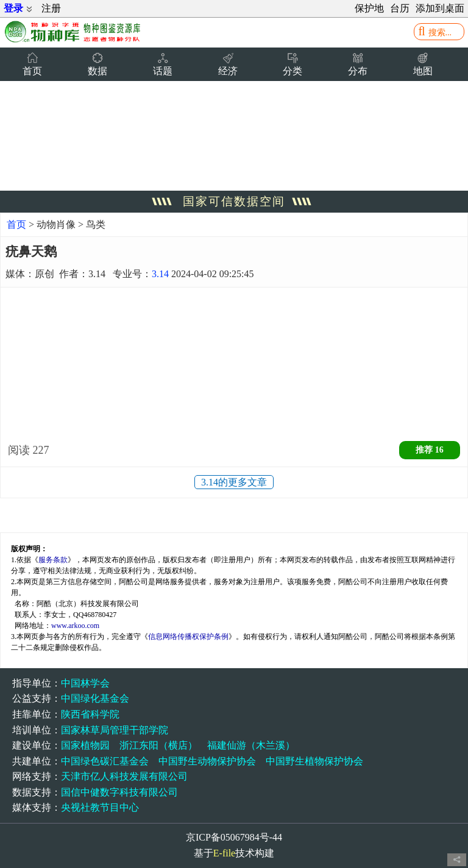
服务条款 (53, 560)
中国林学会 (85, 683)
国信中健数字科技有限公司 (119, 792)
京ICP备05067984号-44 (234, 837)
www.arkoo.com (75, 626)
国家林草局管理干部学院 (115, 730)
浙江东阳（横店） (158, 745)
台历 (400, 8)
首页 (16, 224)
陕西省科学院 (90, 714)
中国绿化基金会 (95, 698)
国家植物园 (85, 745)
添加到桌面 (440, 8)
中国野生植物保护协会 (314, 761)
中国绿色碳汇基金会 (105, 761)
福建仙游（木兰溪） (251, 745)
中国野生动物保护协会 (207, 761)
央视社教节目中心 (100, 807)
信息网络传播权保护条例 (188, 637)
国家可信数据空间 (234, 201)
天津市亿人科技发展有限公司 (124, 776)
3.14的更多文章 (234, 482)
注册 (51, 8)
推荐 (430, 450)
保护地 (369, 8)
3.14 (160, 274)
